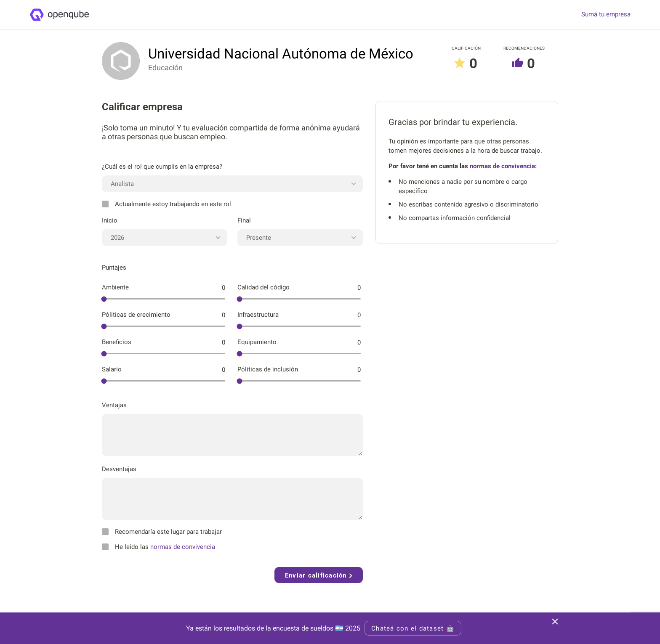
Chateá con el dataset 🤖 (413, 628)
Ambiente (115, 287)
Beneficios (117, 342)
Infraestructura (258, 315)
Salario (112, 369)
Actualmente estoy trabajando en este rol (166, 204)
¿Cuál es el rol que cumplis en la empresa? (162, 167)
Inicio (110, 220)
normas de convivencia (183, 547)
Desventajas (119, 469)
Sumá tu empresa (606, 15)
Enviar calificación (319, 575)
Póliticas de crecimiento (136, 315)
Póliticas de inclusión (268, 369)
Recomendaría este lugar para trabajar (162, 532)
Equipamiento (257, 342)
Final (244, 220)
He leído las (158, 547)
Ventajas (114, 405)
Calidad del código (263, 287)
